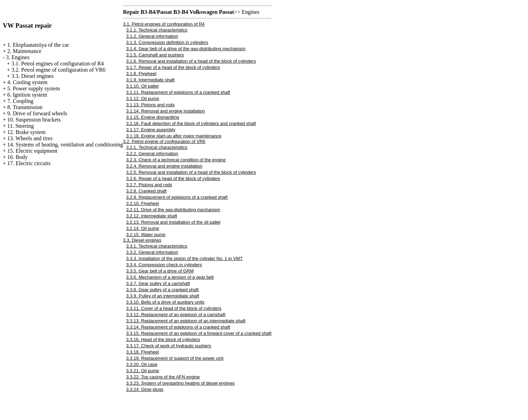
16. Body (17, 157)
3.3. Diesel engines (33, 76)
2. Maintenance (24, 51)
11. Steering (21, 126)
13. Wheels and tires (30, 138)
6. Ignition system (27, 95)
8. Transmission (25, 107)
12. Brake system (26, 132)
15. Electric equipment (32, 151)
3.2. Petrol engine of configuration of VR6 (59, 70)
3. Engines (18, 57)
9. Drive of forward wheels (37, 113)
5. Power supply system (34, 88)
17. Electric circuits (29, 163)
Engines (251, 12)
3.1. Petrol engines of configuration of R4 (58, 64)
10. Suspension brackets (34, 120)
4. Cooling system (27, 82)
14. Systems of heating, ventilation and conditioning (65, 145)
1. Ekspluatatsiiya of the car (38, 45)
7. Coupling (20, 101)
